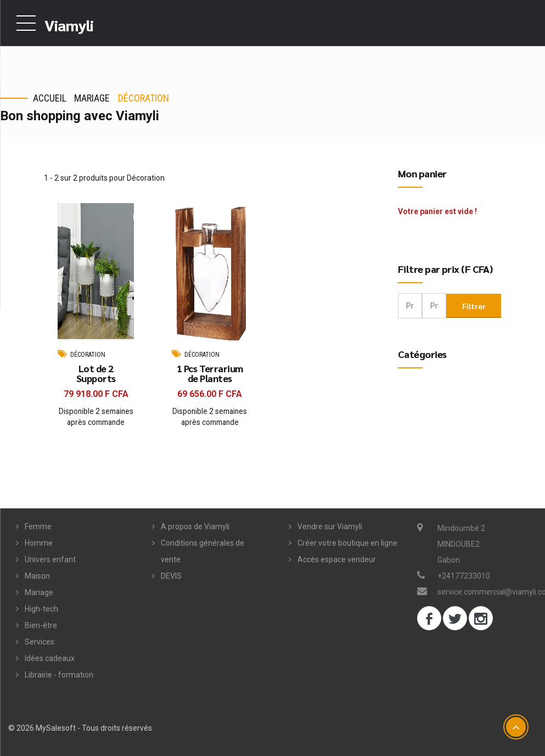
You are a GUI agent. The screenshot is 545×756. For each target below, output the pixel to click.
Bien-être (41, 625)
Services (40, 642)
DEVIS (171, 576)
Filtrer (474, 305)
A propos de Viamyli (195, 527)
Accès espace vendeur (337, 559)
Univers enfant (50, 559)
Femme (38, 527)
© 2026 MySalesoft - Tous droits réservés (80, 728)
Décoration (144, 98)
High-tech (41, 609)
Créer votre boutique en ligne (347, 543)
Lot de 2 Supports (96, 374)
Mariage (92, 98)
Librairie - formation (59, 675)
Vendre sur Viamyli (330, 527)
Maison (37, 576)
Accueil (50, 98)
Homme (39, 543)
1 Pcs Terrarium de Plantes (210, 374)
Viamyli (69, 25)
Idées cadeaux (50, 658)
